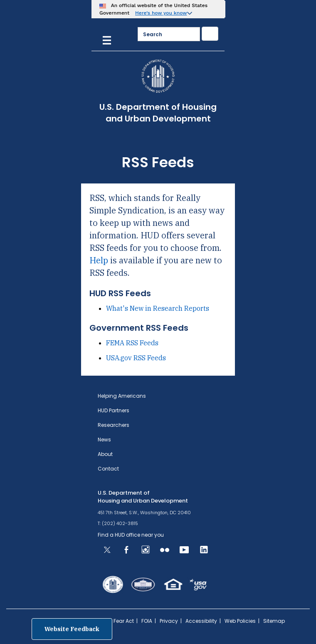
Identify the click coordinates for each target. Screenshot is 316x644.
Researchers (114, 425)
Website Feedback (72, 629)
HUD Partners (114, 410)
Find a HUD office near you (131, 535)
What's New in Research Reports (158, 308)
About (105, 454)
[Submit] (210, 34)
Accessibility (201, 621)
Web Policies (240, 621)
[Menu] (107, 39)
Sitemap (274, 621)
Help (99, 260)
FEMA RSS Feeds (132, 343)
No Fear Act (120, 621)
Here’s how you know (161, 13)
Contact (108, 469)
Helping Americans (122, 396)
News (104, 440)
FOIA (147, 621)
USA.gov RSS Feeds (136, 358)
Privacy (169, 621)
